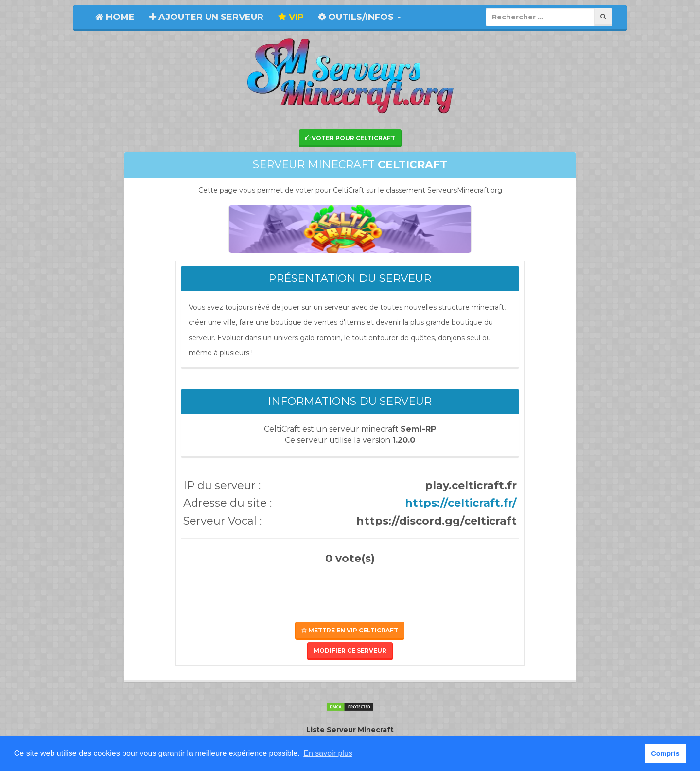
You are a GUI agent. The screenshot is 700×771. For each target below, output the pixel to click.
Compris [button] (665, 753)
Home (115, 17)
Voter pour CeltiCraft (350, 138)
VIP (291, 17)
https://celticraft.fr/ (461, 503)
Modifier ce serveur (350, 651)
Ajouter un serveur (206, 17)
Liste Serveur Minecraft (350, 730)
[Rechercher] (603, 17)
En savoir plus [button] (328, 753)
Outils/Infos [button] (360, 17)
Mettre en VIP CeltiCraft (350, 630)
